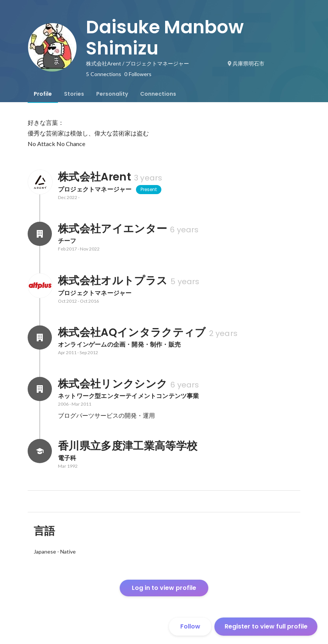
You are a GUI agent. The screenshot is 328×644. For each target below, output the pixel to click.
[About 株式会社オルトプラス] (40, 286)
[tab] (43, 94)
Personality (112, 94)
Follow (190, 626)
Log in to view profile (164, 588)
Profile (43, 94)
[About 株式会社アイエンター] (40, 234)
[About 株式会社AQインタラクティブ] (40, 338)
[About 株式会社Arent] (40, 182)
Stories (74, 94)
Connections (158, 94)
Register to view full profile (266, 626)
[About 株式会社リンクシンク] (40, 389)
